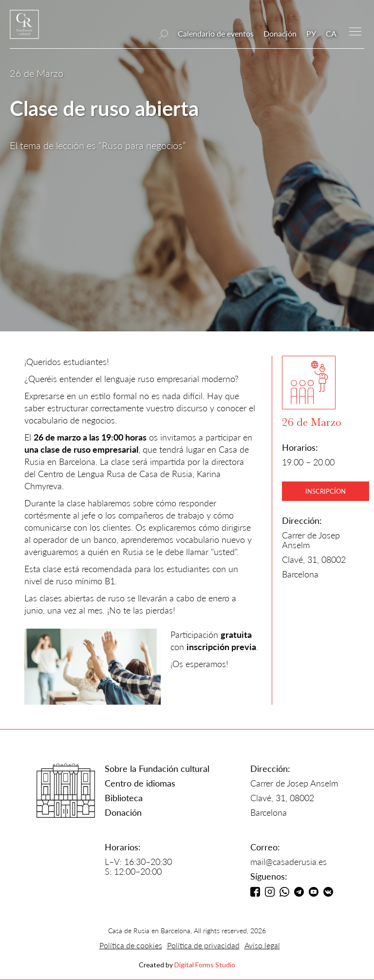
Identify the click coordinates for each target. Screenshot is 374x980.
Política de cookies (131, 945)
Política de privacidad (203, 945)
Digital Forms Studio (205, 965)
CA (331, 33)
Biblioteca (124, 798)
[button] (355, 30)
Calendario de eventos (216, 33)
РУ (311, 33)
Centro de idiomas (140, 783)
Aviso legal (262, 945)
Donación (280, 33)
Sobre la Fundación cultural (157, 769)
